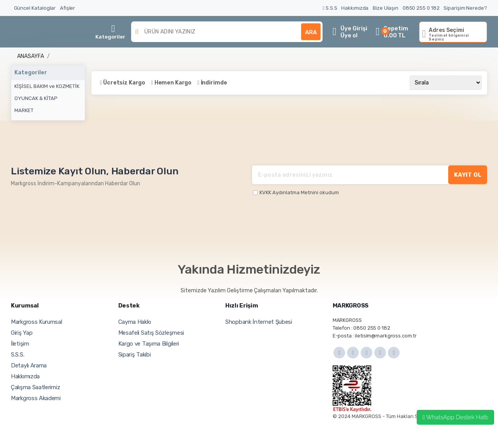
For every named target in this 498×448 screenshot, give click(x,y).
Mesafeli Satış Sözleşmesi (151, 333)
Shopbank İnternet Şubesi (259, 322)
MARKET (24, 110)
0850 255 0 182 (421, 8)
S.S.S (330, 8)
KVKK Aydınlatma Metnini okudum (299, 192)
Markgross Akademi (36, 398)
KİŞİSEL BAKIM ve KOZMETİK (47, 86)
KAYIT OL (468, 175)
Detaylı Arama (29, 365)
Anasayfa (31, 56)
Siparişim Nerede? (465, 8)
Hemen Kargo (173, 83)
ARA (311, 32)
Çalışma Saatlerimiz (35, 387)
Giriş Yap (22, 333)
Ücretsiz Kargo (124, 83)
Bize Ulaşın (386, 8)
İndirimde (214, 83)
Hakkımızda (355, 8)
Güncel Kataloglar (35, 8)
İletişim (20, 344)
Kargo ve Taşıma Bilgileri (149, 344)
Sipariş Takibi (135, 355)
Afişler (68, 8)
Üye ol (349, 35)
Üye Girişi (354, 28)
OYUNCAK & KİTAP (36, 98)
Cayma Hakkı (135, 322)
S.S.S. (18, 355)
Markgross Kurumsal (37, 322)
